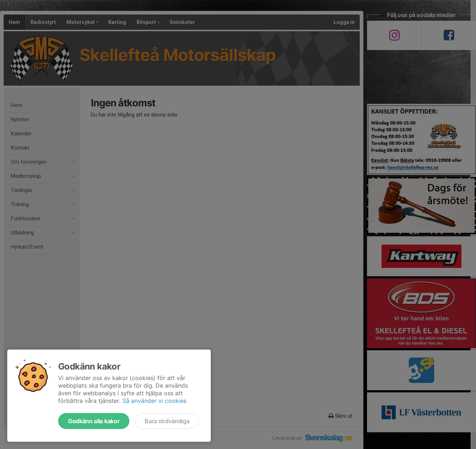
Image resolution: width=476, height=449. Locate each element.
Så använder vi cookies (154, 401)
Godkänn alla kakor (94, 421)
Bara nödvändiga (167, 421)
